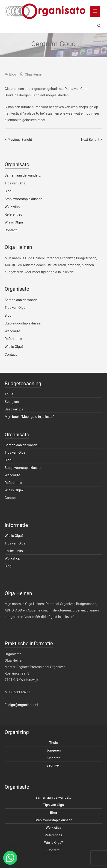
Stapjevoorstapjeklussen (23, 199)
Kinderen (54, 758)
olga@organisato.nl (23, 705)
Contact (11, 230)
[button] (10, 858)
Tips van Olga (15, 183)
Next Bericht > (91, 140)
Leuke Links (14, 551)
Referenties (13, 214)
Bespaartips (14, 409)
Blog (13, 74)
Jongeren (54, 750)
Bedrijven (12, 402)
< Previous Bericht (19, 140)
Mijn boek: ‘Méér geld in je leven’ (29, 417)
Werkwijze (12, 207)
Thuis (9, 394)
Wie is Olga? (14, 222)
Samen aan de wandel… (23, 175)
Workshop (12, 558)
